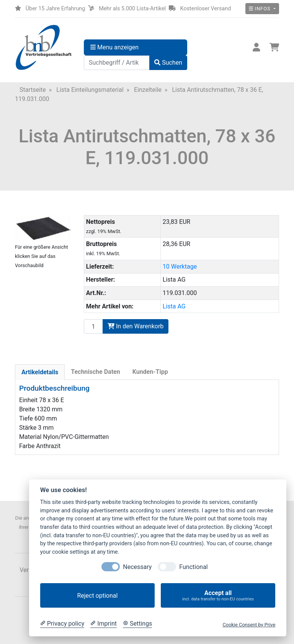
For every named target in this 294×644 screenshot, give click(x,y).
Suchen (168, 63)
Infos (261, 9)
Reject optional (97, 596)
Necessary (137, 567)
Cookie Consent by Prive (249, 625)
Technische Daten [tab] (95, 372)
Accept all (218, 596)
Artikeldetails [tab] (40, 372)
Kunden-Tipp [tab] (150, 372)
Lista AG (174, 306)
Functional (193, 567)
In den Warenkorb (136, 326)
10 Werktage (180, 267)
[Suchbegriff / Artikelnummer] (117, 63)
